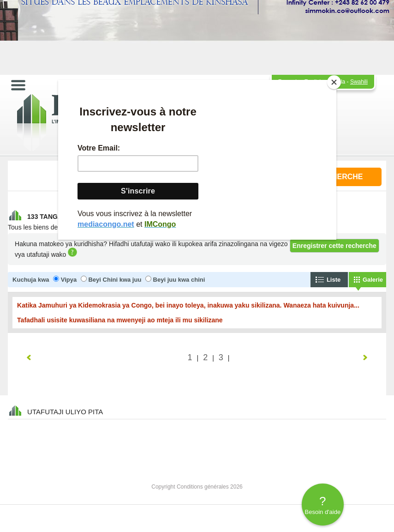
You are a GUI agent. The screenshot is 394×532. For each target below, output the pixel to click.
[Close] (334, 82)
